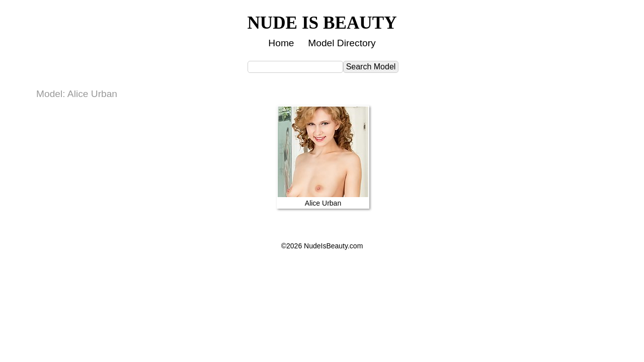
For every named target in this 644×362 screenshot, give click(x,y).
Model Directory (342, 43)
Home (281, 43)
